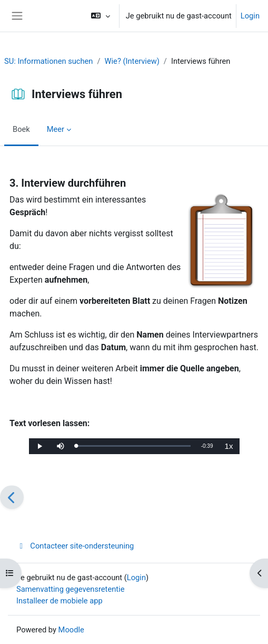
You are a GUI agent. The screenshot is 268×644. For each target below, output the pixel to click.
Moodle (71, 630)
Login (250, 16)
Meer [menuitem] (56, 129)
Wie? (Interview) (132, 61)
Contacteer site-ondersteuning (75, 546)
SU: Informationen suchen (48, 61)
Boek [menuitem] (21, 129)
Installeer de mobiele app (59, 601)
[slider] (133, 446)
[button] (100, 16)
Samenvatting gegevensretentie (70, 589)
